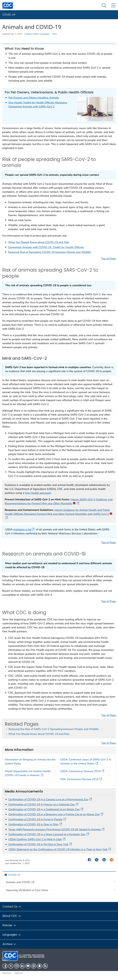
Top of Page (108, 259)
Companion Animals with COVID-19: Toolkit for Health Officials (46, 247)
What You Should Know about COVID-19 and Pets (39, 242)
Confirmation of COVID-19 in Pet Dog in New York (40, 844)
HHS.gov (7, 973)
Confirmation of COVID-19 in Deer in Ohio (35, 824)
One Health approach (38, 493)
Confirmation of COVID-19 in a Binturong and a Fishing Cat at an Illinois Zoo (56, 814)
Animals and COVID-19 (20, 882)
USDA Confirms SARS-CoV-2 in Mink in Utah (37, 839)
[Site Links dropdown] (113, 6)
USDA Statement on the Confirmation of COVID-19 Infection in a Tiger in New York (60, 849)
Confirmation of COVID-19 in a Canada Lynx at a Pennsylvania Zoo (50, 799)
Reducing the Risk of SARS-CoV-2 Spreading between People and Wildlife (54, 729)
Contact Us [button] (12, 906)
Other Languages (42, 34)
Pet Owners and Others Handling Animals (34, 98)
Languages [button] (12, 935)
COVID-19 (9, 15)
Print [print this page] (54, 34)
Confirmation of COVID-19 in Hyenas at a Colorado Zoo (44, 804)
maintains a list (24, 529)
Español (28, 34)
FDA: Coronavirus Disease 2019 (82, 779)
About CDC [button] (12, 916)
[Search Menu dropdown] (104, 6)
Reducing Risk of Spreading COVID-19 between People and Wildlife (49, 252)
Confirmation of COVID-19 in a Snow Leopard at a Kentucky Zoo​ (49, 834)
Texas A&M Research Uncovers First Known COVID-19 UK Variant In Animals (57, 829)
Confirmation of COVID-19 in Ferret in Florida (37, 819)
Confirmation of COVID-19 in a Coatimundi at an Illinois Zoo (46, 809)
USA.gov (19, 973)
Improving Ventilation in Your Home (27, 890)
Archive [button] (9, 944)
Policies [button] (9, 925)
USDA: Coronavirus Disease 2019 (83, 771)
